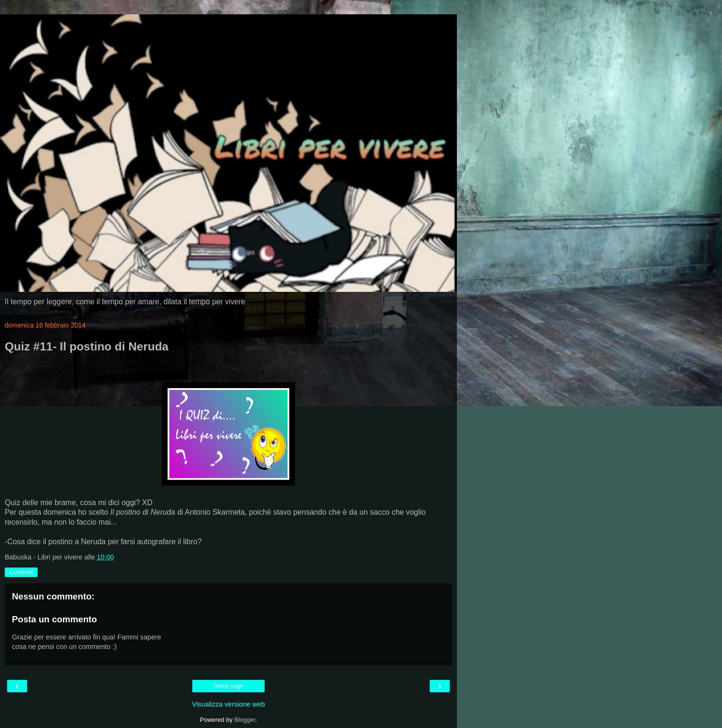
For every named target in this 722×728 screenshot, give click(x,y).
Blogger (245, 720)
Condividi (21, 572)
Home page (228, 686)
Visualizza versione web (228, 704)
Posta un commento (54, 619)
